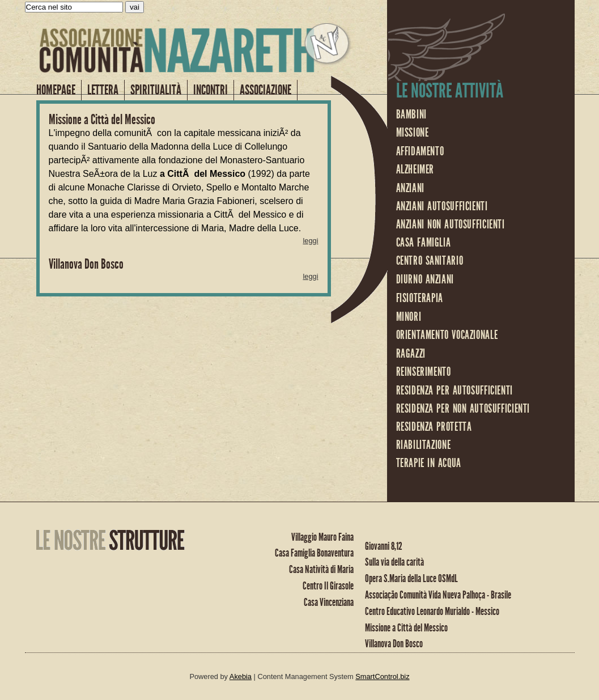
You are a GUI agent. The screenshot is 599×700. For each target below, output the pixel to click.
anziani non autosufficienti (451, 224)
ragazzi (411, 354)
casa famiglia (424, 243)
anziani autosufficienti (442, 206)
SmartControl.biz (382, 676)
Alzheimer (415, 169)
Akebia (241, 676)
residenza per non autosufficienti (463, 409)
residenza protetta (434, 427)
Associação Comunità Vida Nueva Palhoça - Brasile (438, 595)
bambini (411, 114)
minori (409, 317)
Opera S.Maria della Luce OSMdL (411, 578)
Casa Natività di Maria (321, 569)
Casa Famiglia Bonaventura (314, 553)
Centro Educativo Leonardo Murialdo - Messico (432, 611)
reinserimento (424, 372)
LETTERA (103, 90)
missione (413, 133)
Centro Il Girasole (328, 586)
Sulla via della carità (394, 562)
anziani (410, 188)
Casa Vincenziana (329, 602)
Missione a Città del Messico (102, 120)
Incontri (211, 90)
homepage (56, 90)
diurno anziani (425, 279)
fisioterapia (420, 298)
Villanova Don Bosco (86, 264)
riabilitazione (424, 445)
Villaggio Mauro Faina (322, 537)
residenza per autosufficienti (454, 391)
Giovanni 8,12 (384, 546)
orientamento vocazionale (447, 335)
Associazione (265, 90)
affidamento (420, 151)
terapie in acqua (429, 463)
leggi (310, 241)
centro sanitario (430, 261)
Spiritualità (156, 90)
